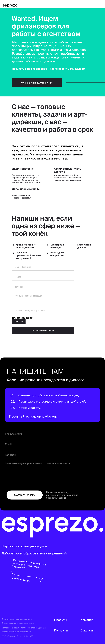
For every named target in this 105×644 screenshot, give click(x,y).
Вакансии (88, 630)
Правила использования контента (18, 623)
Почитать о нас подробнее (29, 69)
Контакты (61, 630)
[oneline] (43, 310)
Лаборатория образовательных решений (34, 553)
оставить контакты (43, 330)
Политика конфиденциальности (17, 619)
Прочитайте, (19, 416)
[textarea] (43, 299)
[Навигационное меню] (101, 4)
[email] (43, 277)
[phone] (43, 287)
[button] (37, 82)
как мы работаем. (44, 416)
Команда (87, 620)
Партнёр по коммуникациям (24, 546)
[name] (43, 267)
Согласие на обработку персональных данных (24, 628)
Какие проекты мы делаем (67, 69)
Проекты (60, 620)
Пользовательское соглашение (16, 632)
